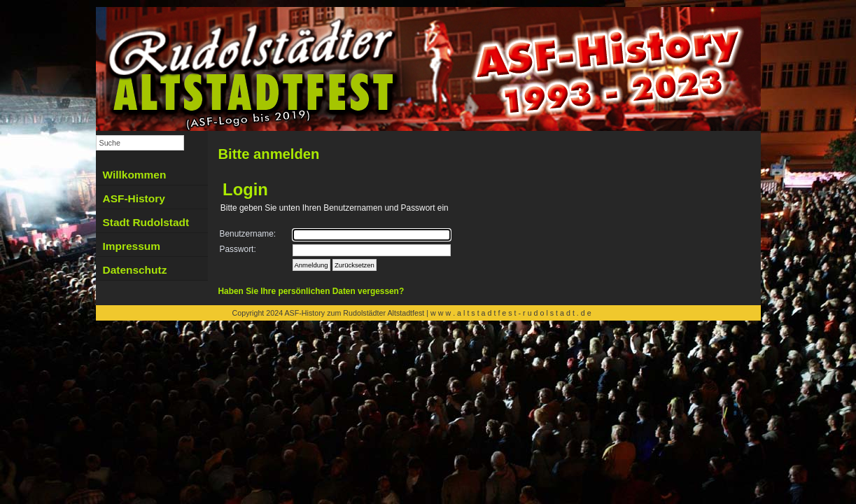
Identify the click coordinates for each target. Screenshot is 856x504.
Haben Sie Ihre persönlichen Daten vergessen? (311, 291)
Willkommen (135, 175)
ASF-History (134, 198)
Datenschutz (135, 270)
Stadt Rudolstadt (146, 222)
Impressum (132, 246)
